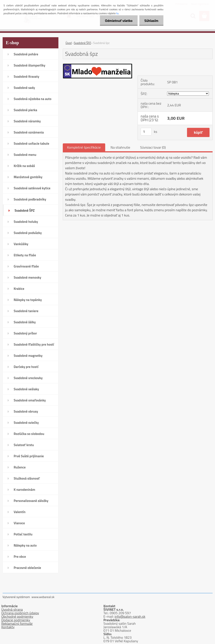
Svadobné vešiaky (26, 389)
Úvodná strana (12, 609)
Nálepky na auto (25, 545)
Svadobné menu (25, 155)
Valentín (20, 512)
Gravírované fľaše (26, 266)
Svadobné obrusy (26, 411)
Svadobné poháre (26, 54)
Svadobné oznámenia (29, 132)
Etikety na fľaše (25, 255)
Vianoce (19, 523)
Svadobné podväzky (28, 233)
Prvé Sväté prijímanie (29, 456)
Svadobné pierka (25, 110)
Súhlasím (151, 21)
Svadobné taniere (26, 311)
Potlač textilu (23, 534)
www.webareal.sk (43, 597)
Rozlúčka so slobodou (29, 434)
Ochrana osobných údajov (20, 613)
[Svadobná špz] (98, 65)
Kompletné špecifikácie (84, 147)
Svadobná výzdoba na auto (33, 99)
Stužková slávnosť (27, 478)
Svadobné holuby (26, 222)
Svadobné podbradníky (30, 199)
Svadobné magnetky (28, 356)
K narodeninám (24, 490)
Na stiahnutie (121, 147)
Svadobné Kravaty (27, 77)
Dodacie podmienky (16, 620)
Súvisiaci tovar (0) (153, 147)
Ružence (20, 467)
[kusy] (146, 132)
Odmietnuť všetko (117, 21)
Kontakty (8, 627)
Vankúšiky (21, 244)
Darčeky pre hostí (26, 367)
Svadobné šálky (25, 322)
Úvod (69, 43)
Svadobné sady (24, 88)
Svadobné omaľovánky (30, 400)
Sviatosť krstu (24, 445)
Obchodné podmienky (17, 616)
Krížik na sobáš (24, 166)
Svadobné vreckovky (28, 378)
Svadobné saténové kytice (32, 188)
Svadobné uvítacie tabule (31, 143)
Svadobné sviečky (26, 423)
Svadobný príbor (25, 333)
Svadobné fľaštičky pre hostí (34, 344)
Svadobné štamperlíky (30, 65)
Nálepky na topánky (28, 300)
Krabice (19, 289)
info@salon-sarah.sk (130, 616)
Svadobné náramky (27, 121)
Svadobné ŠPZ (25, 210)
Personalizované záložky (31, 501)
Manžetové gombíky (28, 177)
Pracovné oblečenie (27, 568)
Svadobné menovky (28, 277)
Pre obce (20, 557)
